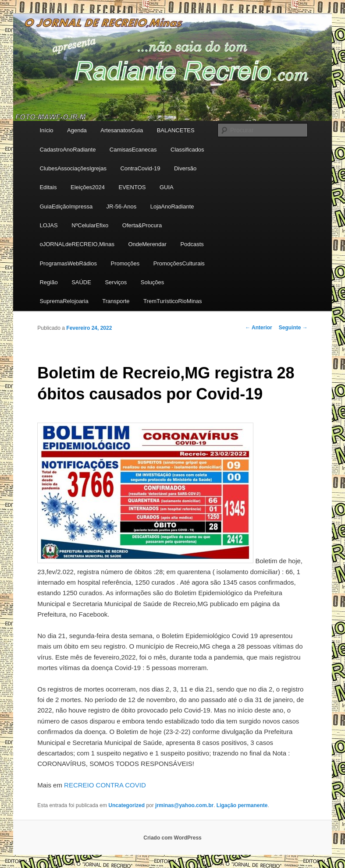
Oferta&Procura (142, 225)
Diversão (185, 168)
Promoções (125, 263)
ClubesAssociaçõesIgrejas (73, 168)
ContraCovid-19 (140, 168)
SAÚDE (81, 282)
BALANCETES (176, 130)
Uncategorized (126, 805)
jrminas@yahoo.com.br (184, 805)
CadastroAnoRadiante (68, 150)
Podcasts (192, 244)
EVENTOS (132, 187)
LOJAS (48, 225)
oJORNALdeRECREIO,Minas (77, 244)
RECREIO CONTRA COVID (105, 785)
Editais (48, 187)
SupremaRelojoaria (64, 301)
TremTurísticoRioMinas (172, 301)
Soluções (152, 282)
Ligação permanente (242, 805)
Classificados (187, 150)
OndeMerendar (147, 244)
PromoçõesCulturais (179, 263)
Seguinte (293, 328)
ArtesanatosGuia (122, 130)
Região (48, 282)
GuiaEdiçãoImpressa (66, 206)
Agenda (77, 130)
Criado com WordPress (172, 838)
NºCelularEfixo (90, 225)
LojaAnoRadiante (172, 206)
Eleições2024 (88, 187)
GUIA (167, 187)
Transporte (116, 301)
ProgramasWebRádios (68, 263)
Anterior (259, 328)
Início (46, 130)
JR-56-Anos (122, 206)
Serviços (116, 282)
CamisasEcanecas (133, 150)
